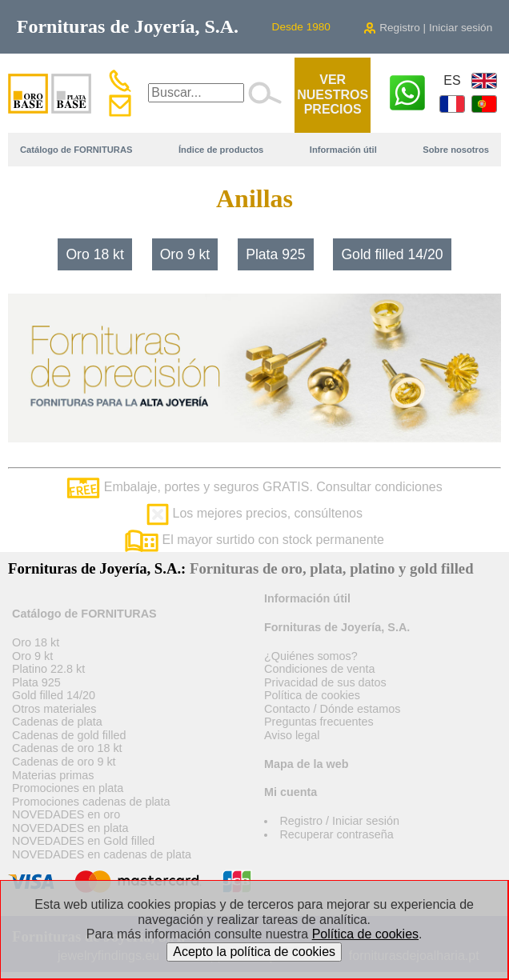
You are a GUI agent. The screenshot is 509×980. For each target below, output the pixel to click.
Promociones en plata (68, 788)
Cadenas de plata (57, 722)
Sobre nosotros (456, 150)
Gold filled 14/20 (392, 254)
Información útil (343, 150)
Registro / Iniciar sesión (339, 821)
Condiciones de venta (319, 669)
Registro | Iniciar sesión (428, 28)
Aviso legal (292, 735)
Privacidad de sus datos (325, 682)
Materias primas (53, 775)
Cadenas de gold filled (69, 735)
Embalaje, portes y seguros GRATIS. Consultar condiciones (254, 487)
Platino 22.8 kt (48, 669)
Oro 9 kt (185, 254)
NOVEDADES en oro (66, 814)
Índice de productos (221, 150)
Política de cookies (312, 695)
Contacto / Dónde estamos (332, 709)
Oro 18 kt (94, 254)
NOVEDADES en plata (70, 828)
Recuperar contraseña (336, 834)
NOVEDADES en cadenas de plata (102, 854)
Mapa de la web (307, 764)
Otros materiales (54, 709)
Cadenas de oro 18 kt (67, 748)
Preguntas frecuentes (319, 722)
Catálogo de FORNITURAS (76, 150)
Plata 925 (275, 254)
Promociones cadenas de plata (91, 802)
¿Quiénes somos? (311, 656)
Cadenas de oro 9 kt (64, 762)
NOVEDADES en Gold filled (83, 841)
